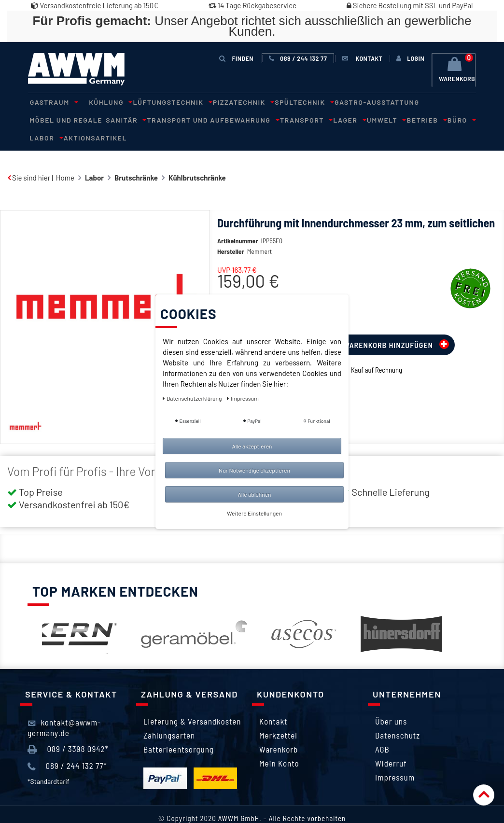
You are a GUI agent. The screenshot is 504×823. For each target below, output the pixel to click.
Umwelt (291, 119)
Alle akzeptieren (252, 446)
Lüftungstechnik (161, 102)
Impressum (395, 759)
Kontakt (273, 703)
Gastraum (51, 102)
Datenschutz (398, 717)
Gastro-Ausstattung (355, 102)
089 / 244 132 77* (67, 748)
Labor (386, 119)
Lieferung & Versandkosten (192, 703)
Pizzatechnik (229, 102)
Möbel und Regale (434, 102)
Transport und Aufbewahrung (129, 119)
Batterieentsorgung (179, 731)
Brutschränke (136, 159)
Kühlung (103, 102)
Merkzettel (278, 717)
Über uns (391, 703)
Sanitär (46, 119)
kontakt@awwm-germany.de (64, 709)
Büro (358, 119)
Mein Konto (279, 745)
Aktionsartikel (432, 119)
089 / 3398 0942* (68, 730)
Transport (218, 119)
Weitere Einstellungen (254, 513)
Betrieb (328, 119)
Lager (258, 119)
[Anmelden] (410, 58)
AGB (382, 731)
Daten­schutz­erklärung (193, 398)
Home (65, 159)
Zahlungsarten (169, 717)
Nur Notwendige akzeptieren (254, 470)
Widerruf (391, 745)
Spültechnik (286, 102)
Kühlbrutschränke (197, 159)
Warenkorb (279, 731)
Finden (238, 58)
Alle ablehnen (254, 494)
